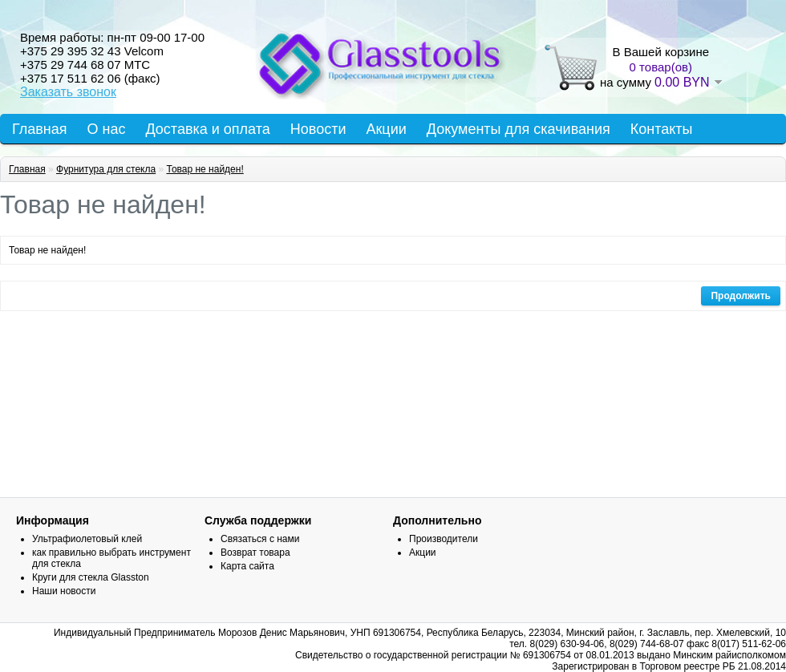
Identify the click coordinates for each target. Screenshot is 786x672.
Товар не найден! (205, 169)
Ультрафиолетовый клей (87, 539)
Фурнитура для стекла (106, 169)
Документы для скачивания (519, 129)
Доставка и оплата (207, 129)
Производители (444, 539)
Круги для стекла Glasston (91, 577)
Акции (386, 129)
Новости (318, 129)
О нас (107, 129)
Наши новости (64, 591)
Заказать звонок (68, 92)
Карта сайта (247, 566)
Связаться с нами (260, 539)
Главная (40, 129)
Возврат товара (255, 553)
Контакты (662, 129)
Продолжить (741, 296)
